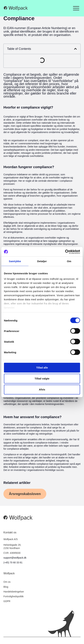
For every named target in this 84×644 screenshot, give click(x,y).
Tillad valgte (42, 379)
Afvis (42, 389)
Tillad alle (42, 368)
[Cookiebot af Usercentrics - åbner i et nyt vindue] (65, 252)
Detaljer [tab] (42, 261)
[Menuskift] (76, 8)
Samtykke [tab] (15, 261)
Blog (6, 587)
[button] (75, 49)
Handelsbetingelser (14, 592)
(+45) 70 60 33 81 (13, 562)
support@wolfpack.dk (15, 558)
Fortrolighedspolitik (14, 596)
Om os (7, 582)
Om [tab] (69, 261)
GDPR (7, 601)
